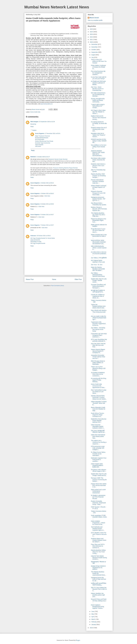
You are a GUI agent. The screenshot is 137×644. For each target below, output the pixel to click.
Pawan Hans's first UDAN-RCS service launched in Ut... (99, 485)
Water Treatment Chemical (42, 136)
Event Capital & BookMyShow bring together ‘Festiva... (98, 607)
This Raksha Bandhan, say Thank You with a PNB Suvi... (98, 215)
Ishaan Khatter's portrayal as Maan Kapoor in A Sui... (99, 187)
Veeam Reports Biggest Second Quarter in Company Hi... (98, 351)
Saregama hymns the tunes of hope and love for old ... (99, 579)
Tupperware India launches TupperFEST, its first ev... (99, 324)
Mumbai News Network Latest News (57, 7)
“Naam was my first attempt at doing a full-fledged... (98, 368)
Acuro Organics (40, 133)
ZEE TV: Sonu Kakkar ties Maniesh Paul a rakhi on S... (99, 589)
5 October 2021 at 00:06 (47, 204)
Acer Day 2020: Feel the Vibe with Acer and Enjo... (98, 345)
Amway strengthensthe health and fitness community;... (98, 100)
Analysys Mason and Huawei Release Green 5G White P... (99, 540)
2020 (91, 42)
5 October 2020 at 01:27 (43, 157)
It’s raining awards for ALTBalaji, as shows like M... (99, 123)
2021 (91, 40)
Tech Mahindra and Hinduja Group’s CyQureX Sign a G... (98, 529)
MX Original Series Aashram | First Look (98, 261)
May (93, 614)
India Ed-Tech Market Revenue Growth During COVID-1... (99, 558)
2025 (91, 29)
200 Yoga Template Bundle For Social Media (43, 238)
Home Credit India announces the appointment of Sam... (98, 386)
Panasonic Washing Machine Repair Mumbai (65, 168)
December (95, 44)
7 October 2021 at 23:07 (47, 225)
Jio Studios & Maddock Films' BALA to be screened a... (98, 374)
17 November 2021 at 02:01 (53, 133)
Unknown (33, 236)
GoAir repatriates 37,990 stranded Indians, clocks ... (99, 517)
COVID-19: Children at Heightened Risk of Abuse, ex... (98, 296)
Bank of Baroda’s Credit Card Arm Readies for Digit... (98, 409)
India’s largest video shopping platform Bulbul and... (97, 465)
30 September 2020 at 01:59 (47, 122)
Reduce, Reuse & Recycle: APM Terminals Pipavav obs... (99, 209)
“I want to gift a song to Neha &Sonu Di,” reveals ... (98, 106)
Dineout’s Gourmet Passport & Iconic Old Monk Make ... (98, 193)
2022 (91, 37)
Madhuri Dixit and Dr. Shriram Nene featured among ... (99, 118)
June (93, 611)
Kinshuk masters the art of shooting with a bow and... (99, 129)
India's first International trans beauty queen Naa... (98, 436)
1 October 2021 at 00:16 (47, 183)
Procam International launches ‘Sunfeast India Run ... (97, 181)
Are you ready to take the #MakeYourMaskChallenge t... (99, 318)
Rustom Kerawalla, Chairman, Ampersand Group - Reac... (98, 503)
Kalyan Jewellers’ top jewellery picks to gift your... (98, 595)
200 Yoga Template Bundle (38, 243)
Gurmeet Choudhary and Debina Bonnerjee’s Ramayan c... (98, 286)
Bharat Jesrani (94, 18)
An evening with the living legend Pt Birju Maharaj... (99, 380)
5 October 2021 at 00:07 (47, 215)
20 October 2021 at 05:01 (44, 236)
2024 (91, 32)
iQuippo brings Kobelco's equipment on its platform (98, 568)
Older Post (78, 279)
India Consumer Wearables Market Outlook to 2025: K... (98, 426)
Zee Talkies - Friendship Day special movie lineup (98, 329)
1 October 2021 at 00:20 (47, 193)
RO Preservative (40, 139)
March (93, 619)
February (94, 622)
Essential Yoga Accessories (43, 143)
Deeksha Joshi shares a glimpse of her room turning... (98, 166)
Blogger (78, 640)
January (94, 624)
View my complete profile (95, 20)
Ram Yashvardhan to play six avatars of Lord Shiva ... (99, 392)
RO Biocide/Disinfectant (42, 138)
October (94, 50)
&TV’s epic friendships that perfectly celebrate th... (99, 340)
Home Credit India (35, 112)
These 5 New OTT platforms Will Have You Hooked (99, 61)
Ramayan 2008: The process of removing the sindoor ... (99, 480)
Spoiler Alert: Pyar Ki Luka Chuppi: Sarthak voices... (99, 280)
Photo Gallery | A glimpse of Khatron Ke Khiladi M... (98, 67)
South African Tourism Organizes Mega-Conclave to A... (98, 415)
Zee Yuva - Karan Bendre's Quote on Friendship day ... (97, 89)
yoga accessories (35, 240)
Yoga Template (39, 145)
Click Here (47, 196)
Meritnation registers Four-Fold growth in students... (99, 460)
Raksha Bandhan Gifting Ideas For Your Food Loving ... (98, 552)
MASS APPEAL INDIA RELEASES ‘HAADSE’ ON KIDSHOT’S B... (98, 242)
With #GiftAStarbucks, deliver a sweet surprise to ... (99, 248)
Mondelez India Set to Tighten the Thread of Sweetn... (98, 135)
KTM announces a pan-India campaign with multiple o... (98, 448)
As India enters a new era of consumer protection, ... (99, 254)
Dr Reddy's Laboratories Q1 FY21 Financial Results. (98, 497)
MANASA (33, 157)
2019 (91, 628)
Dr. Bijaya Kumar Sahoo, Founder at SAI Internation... (98, 454)
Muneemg (33, 124)
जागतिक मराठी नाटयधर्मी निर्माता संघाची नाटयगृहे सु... (99, 584)
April (93, 617)
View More (38, 146)
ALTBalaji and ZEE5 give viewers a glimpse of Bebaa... (98, 83)
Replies (34, 130)
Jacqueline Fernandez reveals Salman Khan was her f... (98, 357)
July (93, 57)
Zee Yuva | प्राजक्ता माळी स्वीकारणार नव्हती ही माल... (98, 431)
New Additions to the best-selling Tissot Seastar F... (99, 147)
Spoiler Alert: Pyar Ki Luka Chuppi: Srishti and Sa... (99, 475)
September (95, 52)
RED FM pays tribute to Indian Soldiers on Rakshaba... (98, 363)
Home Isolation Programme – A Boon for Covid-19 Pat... (98, 523)
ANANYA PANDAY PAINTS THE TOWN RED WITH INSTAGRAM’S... (98, 153)
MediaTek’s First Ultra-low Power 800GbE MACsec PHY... (99, 421)
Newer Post (30, 279)
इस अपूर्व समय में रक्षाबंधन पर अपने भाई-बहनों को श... (98, 291)
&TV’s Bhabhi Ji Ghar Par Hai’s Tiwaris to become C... (99, 534)
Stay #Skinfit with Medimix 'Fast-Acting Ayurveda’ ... (99, 312)
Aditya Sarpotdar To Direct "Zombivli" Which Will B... (99, 403)
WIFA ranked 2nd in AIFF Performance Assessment (98, 491)
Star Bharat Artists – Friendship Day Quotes (99, 204)
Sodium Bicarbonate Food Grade (44, 141)
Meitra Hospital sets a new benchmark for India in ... (99, 236)
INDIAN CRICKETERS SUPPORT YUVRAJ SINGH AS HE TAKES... (99, 397)
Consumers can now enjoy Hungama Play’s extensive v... (99, 335)
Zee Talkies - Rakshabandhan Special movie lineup (98, 275)
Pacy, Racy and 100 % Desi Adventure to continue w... (98, 546)
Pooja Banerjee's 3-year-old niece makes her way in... (98, 230)
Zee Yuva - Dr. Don (97, 265)
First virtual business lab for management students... (98, 73)
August (94, 55)
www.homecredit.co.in (47, 104)
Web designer (34, 122)
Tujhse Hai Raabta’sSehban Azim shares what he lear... (98, 306)
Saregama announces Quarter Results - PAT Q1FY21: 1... (98, 199)
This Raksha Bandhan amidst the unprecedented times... (99, 573)
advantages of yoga (36, 242)
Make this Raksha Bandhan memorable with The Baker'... (98, 269)
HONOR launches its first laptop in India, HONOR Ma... (99, 141)
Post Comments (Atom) (58, 286)
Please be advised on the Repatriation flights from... (99, 220)
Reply (32, 127)
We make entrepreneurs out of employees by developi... (98, 94)
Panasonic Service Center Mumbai (58, 159)
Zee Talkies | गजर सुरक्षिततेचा (99, 258)
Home (54, 279)
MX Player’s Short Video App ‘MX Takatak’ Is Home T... (98, 112)
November (95, 47)
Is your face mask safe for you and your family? (99, 78)
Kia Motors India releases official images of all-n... (99, 470)
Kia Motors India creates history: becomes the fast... (98, 160)
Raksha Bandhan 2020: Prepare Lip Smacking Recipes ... (98, 176)
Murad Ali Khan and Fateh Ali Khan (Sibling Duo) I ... (99, 601)
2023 (91, 34)
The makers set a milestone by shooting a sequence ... (99, 442)
